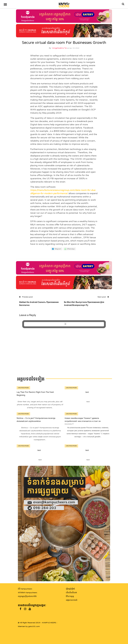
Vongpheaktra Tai (59, 48)
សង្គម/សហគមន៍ (72, 600)
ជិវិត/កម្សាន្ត (70, 596)
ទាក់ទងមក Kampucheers (27, 593)
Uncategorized (23, 388)
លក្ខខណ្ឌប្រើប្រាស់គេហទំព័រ (27, 596)
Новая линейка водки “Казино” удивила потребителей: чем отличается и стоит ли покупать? (83, 421)
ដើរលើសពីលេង (71, 593)
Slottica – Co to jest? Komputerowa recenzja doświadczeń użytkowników (36, 420)
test (87, 392)
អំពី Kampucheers (25, 589)
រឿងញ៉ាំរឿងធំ (70, 589)
